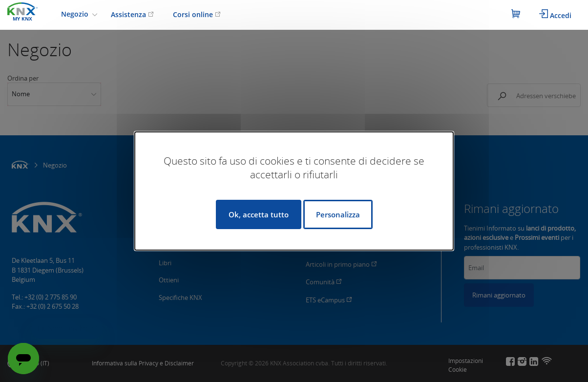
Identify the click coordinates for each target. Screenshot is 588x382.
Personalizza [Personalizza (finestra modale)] (338, 214)
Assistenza (132, 14)
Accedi (555, 15)
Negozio (76, 14)
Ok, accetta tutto (259, 214)
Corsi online (197, 14)
